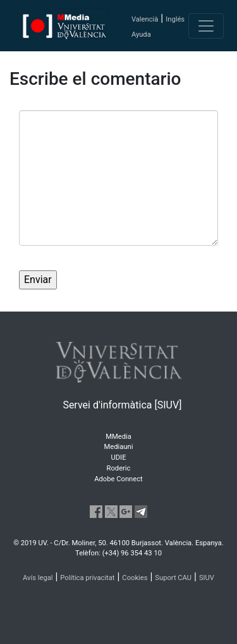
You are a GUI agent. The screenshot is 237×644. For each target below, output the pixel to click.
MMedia (118, 437)
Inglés (175, 19)
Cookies (135, 578)
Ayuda (141, 35)
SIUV (207, 578)
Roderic (119, 468)
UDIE (119, 458)
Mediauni (119, 447)
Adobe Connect (118, 479)
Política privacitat (87, 578)
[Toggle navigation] (206, 26)
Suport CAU (173, 578)
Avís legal (38, 578)
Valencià (145, 19)
